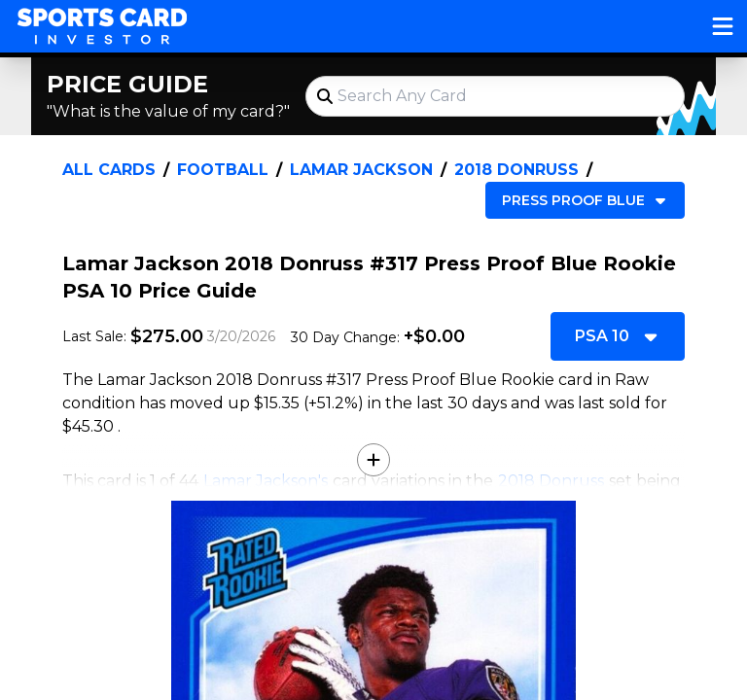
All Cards (109, 170)
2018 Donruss (516, 170)
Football (223, 170)
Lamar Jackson (361, 170)
